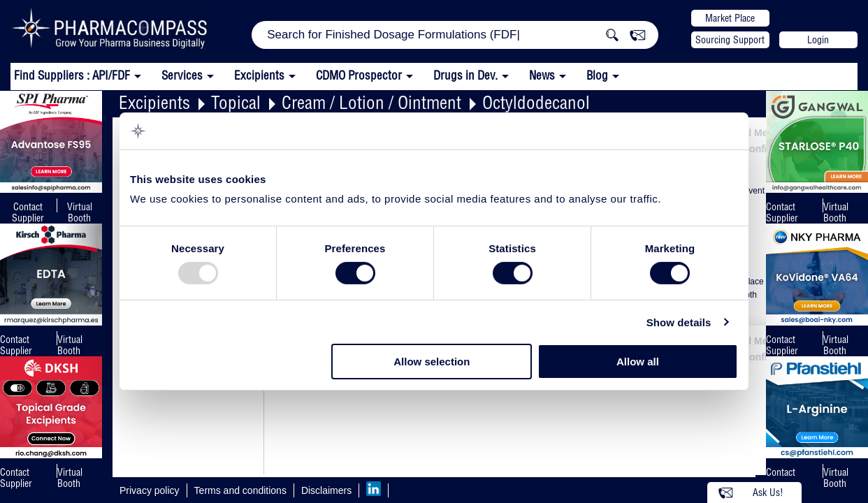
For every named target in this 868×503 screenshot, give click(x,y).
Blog (597, 75)
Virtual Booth (70, 345)
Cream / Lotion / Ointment (371, 102)
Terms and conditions (240, 490)
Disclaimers (326, 490)
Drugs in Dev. (465, 75)
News (542, 75)
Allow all (638, 362)
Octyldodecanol (536, 102)
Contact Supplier (28, 212)
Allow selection (432, 362)
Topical (236, 102)
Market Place (730, 18)
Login (818, 40)
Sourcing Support (730, 40)
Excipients (154, 102)
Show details (679, 322)
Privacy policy (150, 490)
